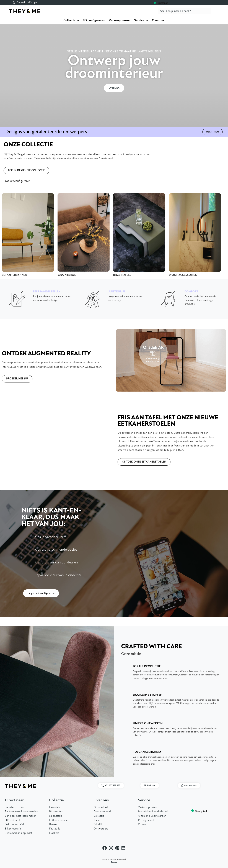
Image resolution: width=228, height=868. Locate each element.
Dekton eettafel (14, 824)
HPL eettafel (12, 820)
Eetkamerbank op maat (19, 833)
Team (97, 820)
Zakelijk (98, 824)
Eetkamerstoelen (59, 820)
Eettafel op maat (15, 807)
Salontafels (56, 816)
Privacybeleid (146, 820)
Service (141, 21)
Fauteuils (55, 829)
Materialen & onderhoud (153, 812)
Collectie (71, 21)
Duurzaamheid (102, 812)
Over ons (158, 21)
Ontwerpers (101, 829)
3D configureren (94, 21)
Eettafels (54, 807)
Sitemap (114, 862)
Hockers (54, 833)
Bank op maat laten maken (21, 816)
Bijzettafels (56, 812)
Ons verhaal (101, 807)
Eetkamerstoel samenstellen (21, 812)
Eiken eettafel (13, 829)
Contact (143, 824)
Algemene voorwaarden (152, 816)
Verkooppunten (120, 21)
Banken (54, 824)
